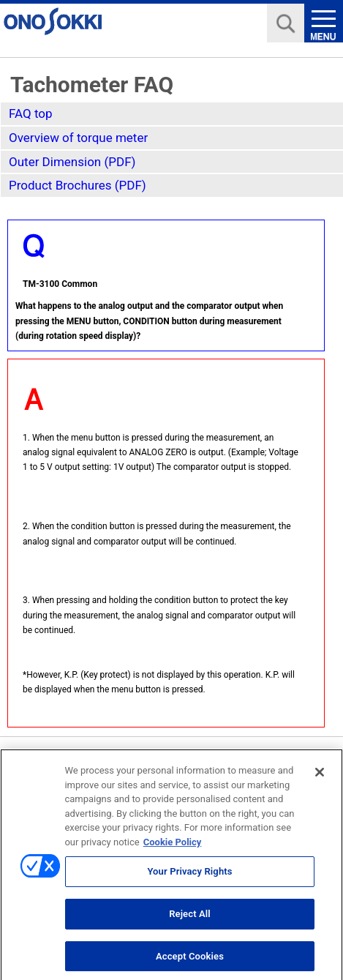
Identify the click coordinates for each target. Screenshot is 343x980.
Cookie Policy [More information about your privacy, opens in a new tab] (173, 847)
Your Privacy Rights (189, 877)
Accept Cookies (190, 961)
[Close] (320, 778)
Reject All (190, 919)
